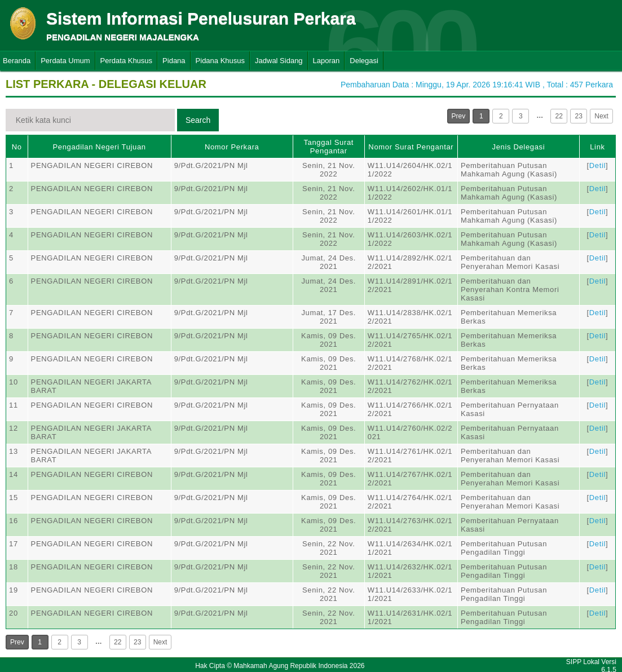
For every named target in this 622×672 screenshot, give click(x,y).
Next (601, 116)
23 (579, 116)
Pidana (174, 61)
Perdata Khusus (127, 61)
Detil (597, 165)
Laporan (327, 61)
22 (559, 116)
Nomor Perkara (232, 147)
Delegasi (364, 61)
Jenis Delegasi (519, 147)
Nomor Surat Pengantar (411, 147)
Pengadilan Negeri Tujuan (100, 147)
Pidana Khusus (220, 61)
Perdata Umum (65, 61)
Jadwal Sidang (279, 61)
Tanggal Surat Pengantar (328, 147)
